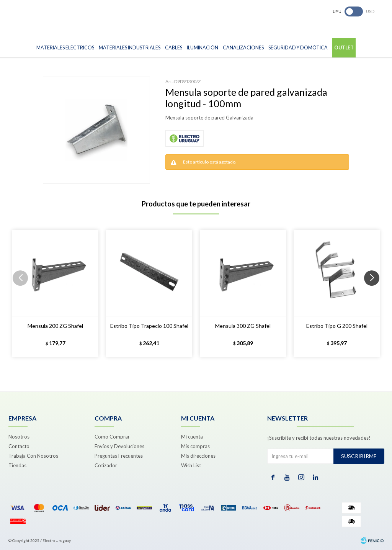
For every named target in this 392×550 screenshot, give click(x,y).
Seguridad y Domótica (298, 48)
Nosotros (19, 437)
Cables (174, 48)
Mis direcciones (198, 456)
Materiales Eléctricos (65, 48)
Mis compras (195, 446)
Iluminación (203, 48)
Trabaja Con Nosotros (33, 456)
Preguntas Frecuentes (119, 456)
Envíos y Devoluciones (119, 446)
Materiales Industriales (130, 48)
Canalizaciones (243, 48)
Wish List (191, 465)
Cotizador (106, 465)
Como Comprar (112, 437)
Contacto (19, 446)
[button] (375, 293)
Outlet (344, 48)
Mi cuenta (192, 437)
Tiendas (17, 465)
